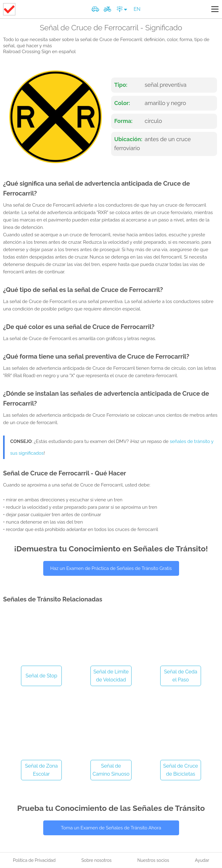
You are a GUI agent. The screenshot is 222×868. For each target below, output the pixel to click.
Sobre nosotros (96, 860)
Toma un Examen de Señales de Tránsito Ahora (111, 828)
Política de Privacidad (34, 860)
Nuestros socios (153, 860)
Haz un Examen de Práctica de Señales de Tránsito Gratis (111, 568)
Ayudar (202, 860)
